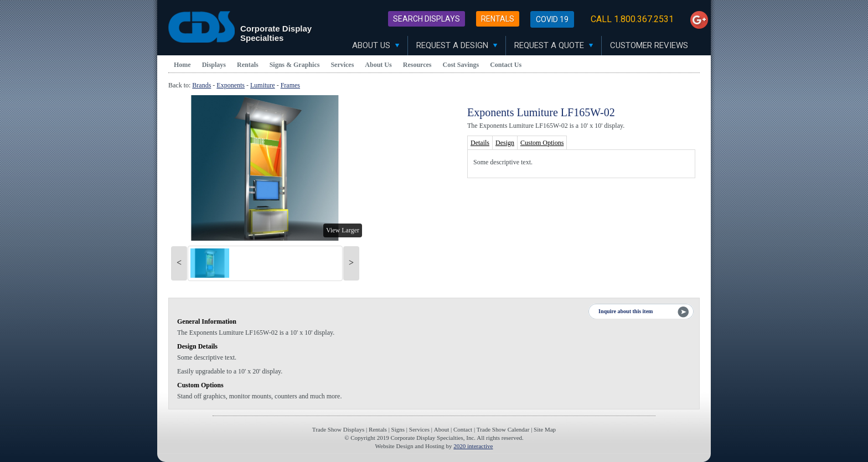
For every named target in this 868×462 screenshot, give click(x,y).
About (442, 429)
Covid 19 (552, 19)
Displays (214, 65)
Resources (417, 65)
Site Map (545, 429)
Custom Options (542, 143)
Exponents (231, 85)
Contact (463, 429)
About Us (376, 45)
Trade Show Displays (338, 429)
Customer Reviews (649, 45)
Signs (398, 429)
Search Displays (427, 19)
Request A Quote (554, 45)
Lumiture (263, 85)
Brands (201, 85)
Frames (290, 85)
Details (480, 143)
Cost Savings (461, 65)
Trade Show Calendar (503, 429)
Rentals (498, 19)
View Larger (343, 230)
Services (342, 65)
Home (182, 65)
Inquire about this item (626, 311)
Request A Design (457, 45)
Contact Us (506, 65)
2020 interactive (473, 446)
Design (505, 143)
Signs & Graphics (295, 65)
